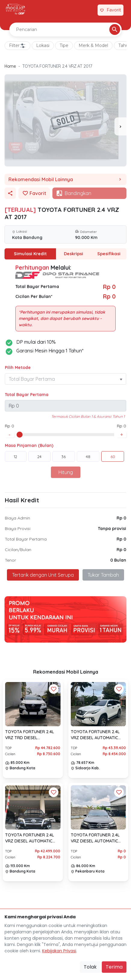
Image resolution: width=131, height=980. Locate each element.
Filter (17, 46)
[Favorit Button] (54, 689)
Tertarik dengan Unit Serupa (43, 575)
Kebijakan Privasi (59, 951)
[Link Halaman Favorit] (111, 10)
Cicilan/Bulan (18, 550)
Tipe (64, 45)
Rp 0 (121, 518)
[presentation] (120, 126)
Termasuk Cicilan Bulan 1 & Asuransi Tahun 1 (88, 416)
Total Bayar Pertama (27, 395)
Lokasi (43, 45)
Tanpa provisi (112, 529)
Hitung (66, 472)
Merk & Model (93, 45)
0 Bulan (118, 560)
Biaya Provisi (18, 529)
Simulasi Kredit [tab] (30, 254)
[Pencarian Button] (115, 29)
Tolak (90, 967)
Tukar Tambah (103, 575)
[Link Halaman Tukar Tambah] (89, 10)
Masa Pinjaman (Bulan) (29, 445)
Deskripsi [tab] (73, 254)
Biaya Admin (17, 518)
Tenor (10, 560)
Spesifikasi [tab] (109, 254)
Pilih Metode (18, 367)
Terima (114, 967)
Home (10, 66)
